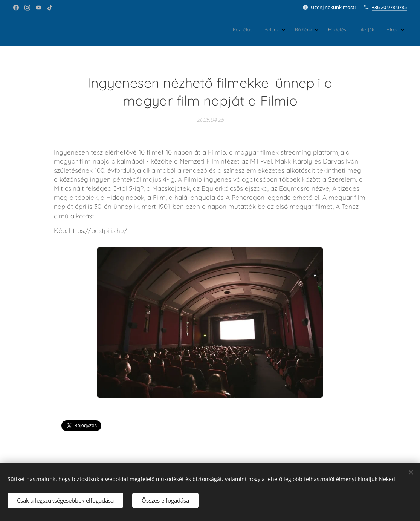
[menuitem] (332, 31)
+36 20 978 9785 (389, 7)
